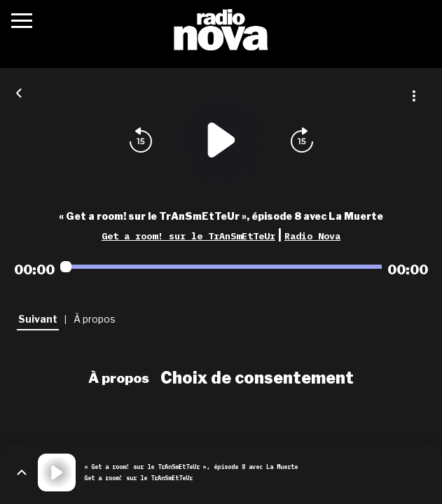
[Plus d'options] (414, 96)
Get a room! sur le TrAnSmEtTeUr (188, 236)
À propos (119, 378)
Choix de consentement (257, 378)
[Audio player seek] (221, 267)
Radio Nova (312, 236)
